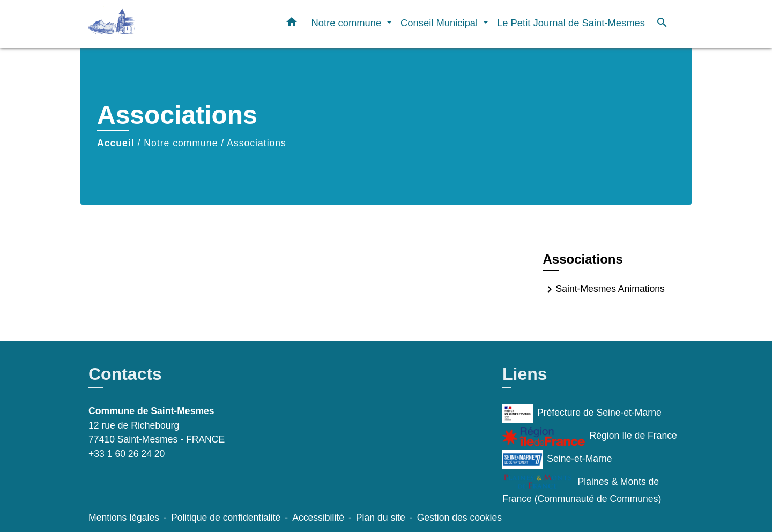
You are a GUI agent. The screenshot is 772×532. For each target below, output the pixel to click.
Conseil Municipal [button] (440, 23)
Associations (257, 143)
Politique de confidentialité (226, 518)
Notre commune (181, 143)
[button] (292, 24)
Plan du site (381, 518)
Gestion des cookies (459, 518)
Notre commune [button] (347, 23)
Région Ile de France (590, 436)
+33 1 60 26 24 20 (127, 454)
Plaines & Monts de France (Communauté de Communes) (582, 489)
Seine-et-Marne (557, 459)
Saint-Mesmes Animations (604, 289)
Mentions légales (124, 518)
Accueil (116, 143)
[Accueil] (155, 24)
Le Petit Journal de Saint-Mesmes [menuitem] (571, 23)
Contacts (125, 374)
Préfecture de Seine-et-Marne (582, 413)
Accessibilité (318, 518)
